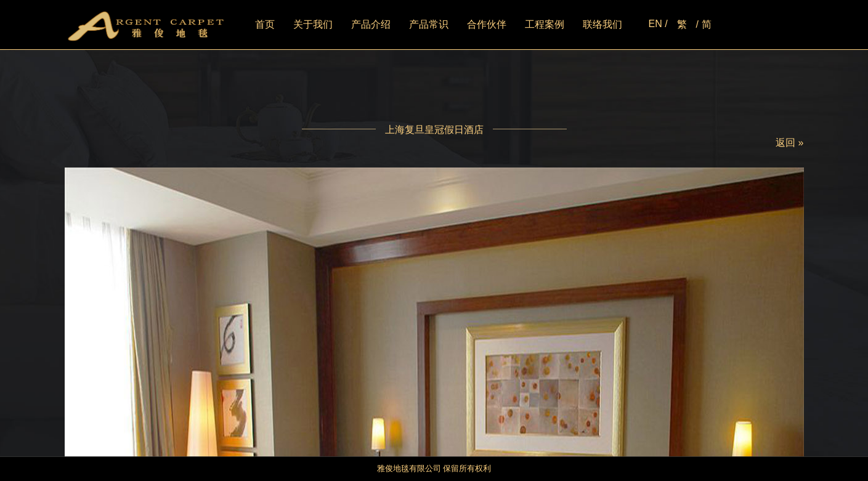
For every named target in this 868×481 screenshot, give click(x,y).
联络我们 (602, 24)
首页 (265, 24)
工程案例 (545, 24)
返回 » (789, 143)
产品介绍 (371, 24)
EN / (658, 24)
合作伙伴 (487, 24)
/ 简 (704, 24)
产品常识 (429, 24)
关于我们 (313, 24)
